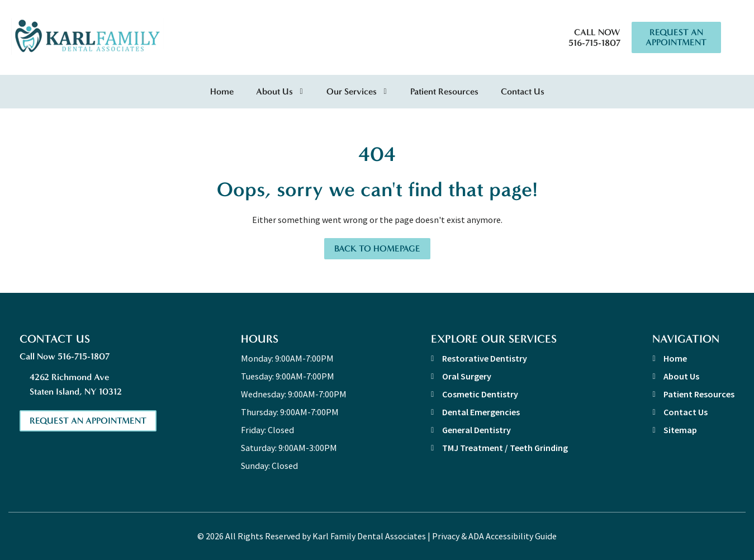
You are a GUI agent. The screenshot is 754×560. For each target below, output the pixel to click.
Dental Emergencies (481, 412)
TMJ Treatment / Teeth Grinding (505, 448)
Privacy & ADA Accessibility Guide (494, 536)
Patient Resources (444, 91)
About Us (274, 91)
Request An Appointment (676, 37)
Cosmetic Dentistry (480, 394)
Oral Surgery (467, 376)
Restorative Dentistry (485, 358)
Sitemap (680, 430)
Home (222, 91)
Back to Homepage (377, 248)
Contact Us (523, 91)
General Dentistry (476, 430)
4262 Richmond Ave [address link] (93, 385)
